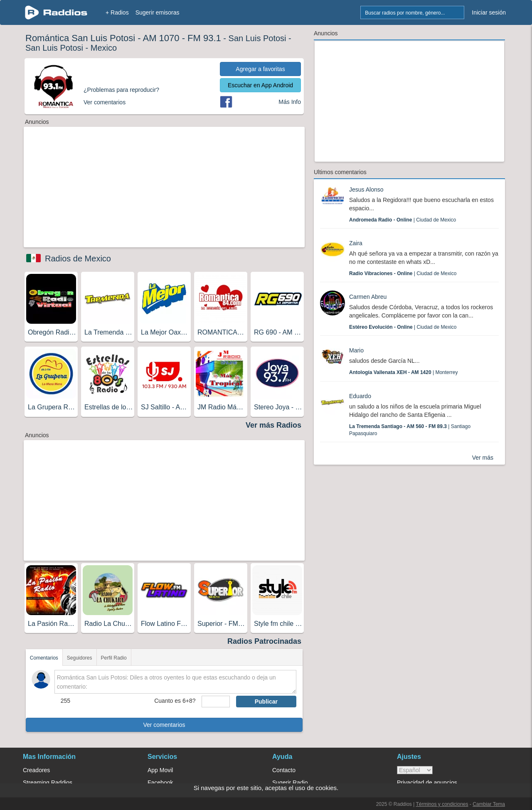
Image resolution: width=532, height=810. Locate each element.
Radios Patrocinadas (264, 641)
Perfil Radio (114, 658)
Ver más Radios (273, 425)
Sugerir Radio (290, 783)
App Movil (160, 770)
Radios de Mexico (78, 259)
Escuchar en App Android (260, 85)
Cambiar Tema (489, 804)
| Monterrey (403, 372)
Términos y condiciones (442, 804)
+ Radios (117, 12)
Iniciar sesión (489, 12)
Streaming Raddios (48, 783)
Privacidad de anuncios (427, 783)
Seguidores (80, 658)
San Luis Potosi (257, 38)
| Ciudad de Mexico (403, 220)
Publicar (266, 702)
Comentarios (44, 658)
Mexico (104, 48)
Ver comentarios (164, 725)
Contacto (284, 770)
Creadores (36, 770)
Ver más (483, 458)
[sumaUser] (216, 702)
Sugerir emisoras (158, 12)
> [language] (415, 770)
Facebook (160, 783)
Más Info (290, 102)
